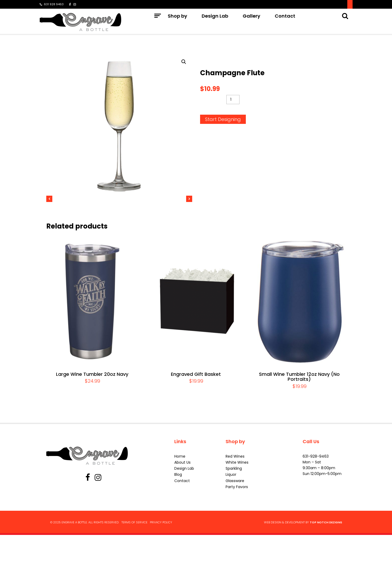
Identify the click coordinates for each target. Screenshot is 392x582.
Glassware (235, 528)
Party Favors (237, 534)
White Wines (237, 510)
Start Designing (223, 119)
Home (180, 504)
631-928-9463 (316, 504)
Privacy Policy (161, 570)
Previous (45, 222)
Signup (320, 4)
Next (195, 222)
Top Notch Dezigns (326, 570)
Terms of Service (134, 570)
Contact (285, 22)
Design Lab (215, 22)
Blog (178, 522)
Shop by (177, 22)
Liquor (231, 522)
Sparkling (234, 516)
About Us (182, 510)
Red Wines (235, 504)
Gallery (251, 22)
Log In (342, 4)
